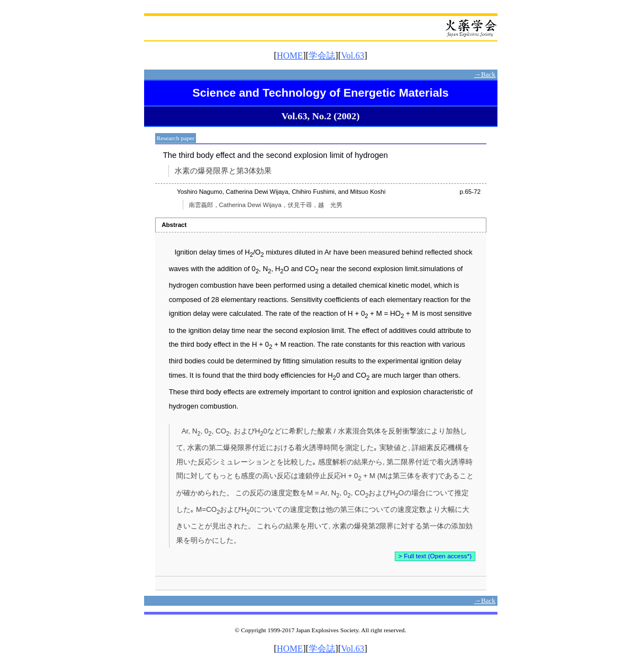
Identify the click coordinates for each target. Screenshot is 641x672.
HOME (290, 55)
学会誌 (322, 55)
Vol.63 (353, 55)
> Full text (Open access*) (435, 556)
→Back (484, 75)
